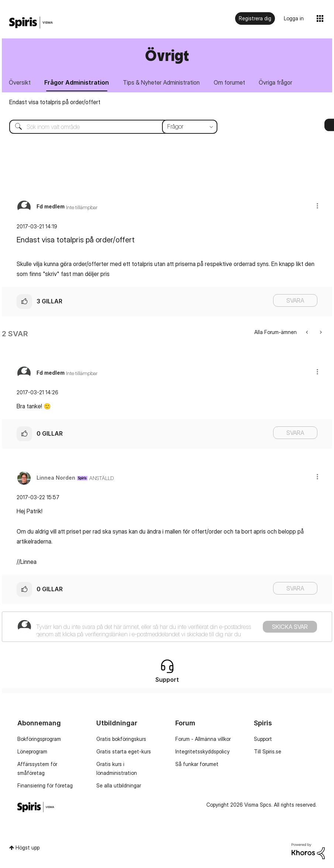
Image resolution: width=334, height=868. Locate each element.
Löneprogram (32, 751)
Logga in (294, 18)
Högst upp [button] (27, 847)
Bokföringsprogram (39, 739)
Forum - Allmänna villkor (203, 739)
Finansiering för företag (45, 785)
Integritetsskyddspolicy (202, 751)
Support (263, 739)
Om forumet (230, 82)
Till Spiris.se (268, 751)
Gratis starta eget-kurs (124, 751)
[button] (317, 206)
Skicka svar (290, 627)
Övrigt (167, 55)
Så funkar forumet (197, 764)
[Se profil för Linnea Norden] (56, 478)
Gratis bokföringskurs (121, 739)
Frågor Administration (77, 82)
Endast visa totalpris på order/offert (55, 102)
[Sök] (108, 127)
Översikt (20, 82)
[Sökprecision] (190, 127)
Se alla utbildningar (119, 785)
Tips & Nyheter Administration (162, 82)
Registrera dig (255, 18)
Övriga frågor (276, 82)
